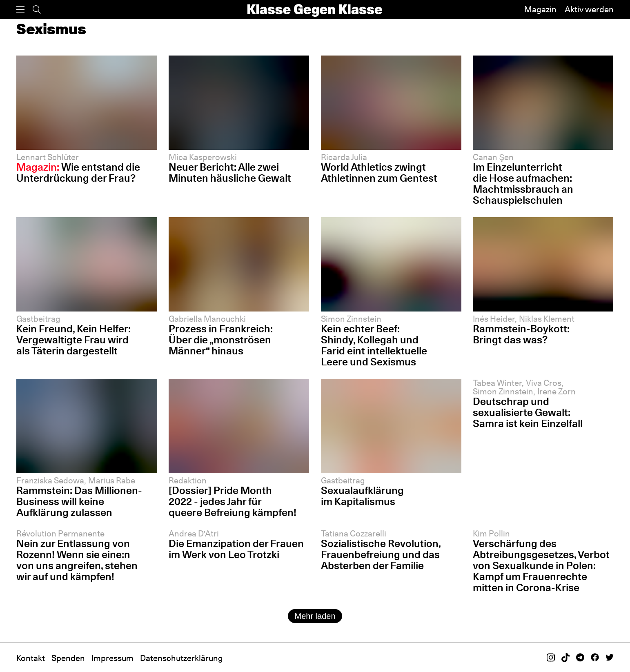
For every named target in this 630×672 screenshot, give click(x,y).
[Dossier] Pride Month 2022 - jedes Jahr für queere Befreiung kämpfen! (233, 501)
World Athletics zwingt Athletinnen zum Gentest (379, 172)
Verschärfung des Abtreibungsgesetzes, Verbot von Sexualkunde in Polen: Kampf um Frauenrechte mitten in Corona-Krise (541, 565)
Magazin (540, 9)
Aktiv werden (589, 9)
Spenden (68, 658)
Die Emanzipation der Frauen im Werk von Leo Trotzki (236, 549)
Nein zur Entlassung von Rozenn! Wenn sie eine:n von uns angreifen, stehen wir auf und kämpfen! (77, 560)
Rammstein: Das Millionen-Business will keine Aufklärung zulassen (79, 501)
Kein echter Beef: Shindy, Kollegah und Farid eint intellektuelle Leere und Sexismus (374, 345)
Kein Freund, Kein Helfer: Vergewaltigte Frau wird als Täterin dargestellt (73, 340)
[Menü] (20, 10)
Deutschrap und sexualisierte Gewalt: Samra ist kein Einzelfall (528, 412)
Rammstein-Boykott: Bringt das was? (521, 334)
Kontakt (31, 658)
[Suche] (37, 10)
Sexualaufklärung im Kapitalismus (362, 496)
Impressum (112, 658)
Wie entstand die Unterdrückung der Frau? (78, 172)
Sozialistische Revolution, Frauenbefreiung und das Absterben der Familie (381, 554)
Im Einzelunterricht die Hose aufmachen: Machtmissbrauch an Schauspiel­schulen (523, 184)
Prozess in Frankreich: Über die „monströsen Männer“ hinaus (221, 340)
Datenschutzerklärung (181, 658)
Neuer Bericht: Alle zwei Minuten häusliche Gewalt (230, 172)
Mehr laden (315, 616)
